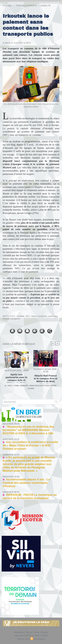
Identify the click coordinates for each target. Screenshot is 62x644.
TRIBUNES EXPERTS (26, 6)
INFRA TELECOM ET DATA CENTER (43, 386)
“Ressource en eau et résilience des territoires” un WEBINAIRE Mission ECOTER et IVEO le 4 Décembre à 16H (28, 430)
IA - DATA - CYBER (12, 386)
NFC (28, 316)
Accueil (7, 6)
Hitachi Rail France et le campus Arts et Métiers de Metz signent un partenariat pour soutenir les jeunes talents (46, 378)
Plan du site (23, 639)
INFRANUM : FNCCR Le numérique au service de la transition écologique (30, 496)
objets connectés (39, 316)
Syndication (39, 639)
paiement (53, 316)
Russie (6, 319)
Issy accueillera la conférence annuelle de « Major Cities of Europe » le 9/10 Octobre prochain (30, 445)
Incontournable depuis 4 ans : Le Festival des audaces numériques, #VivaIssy (26, 483)
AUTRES (31, 388)
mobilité (21, 316)
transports (15, 319)
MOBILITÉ (46, 6)
